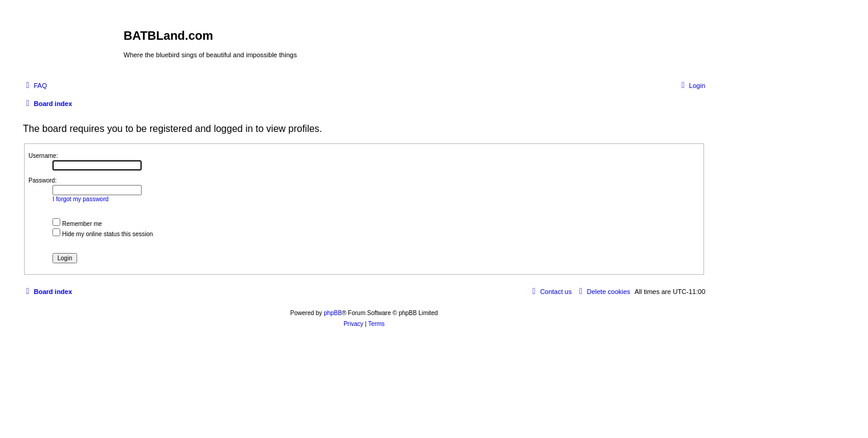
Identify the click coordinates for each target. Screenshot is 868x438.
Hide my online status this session (102, 234)
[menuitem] (35, 86)
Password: (42, 180)
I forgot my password (80, 199)
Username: (43, 156)
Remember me (77, 224)
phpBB (333, 313)
